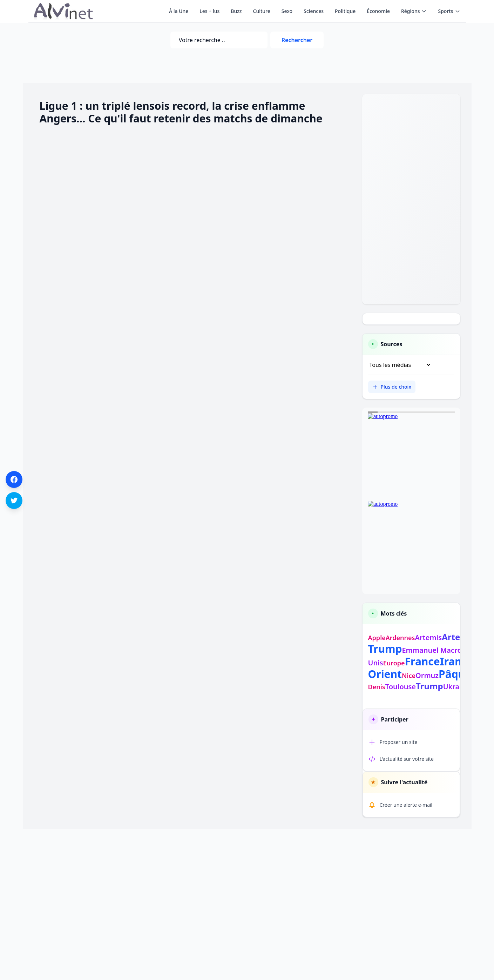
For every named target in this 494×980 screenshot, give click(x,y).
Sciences (314, 11)
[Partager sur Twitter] (14, 501)
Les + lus (209, 11)
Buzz (236, 11)
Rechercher (297, 40)
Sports (449, 11)
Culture (262, 11)
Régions (414, 11)
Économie (378, 11)
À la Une (179, 11)
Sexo (287, 11)
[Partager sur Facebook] (14, 479)
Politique (345, 11)
